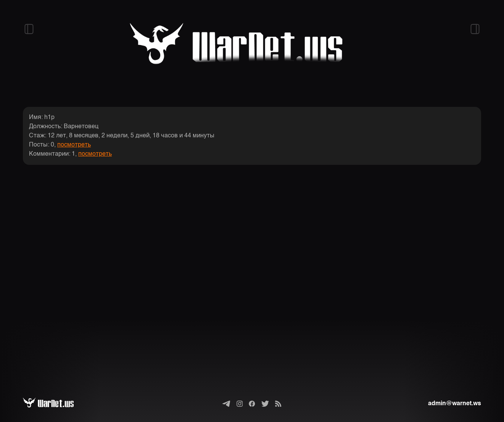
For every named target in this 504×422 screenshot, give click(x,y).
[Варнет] (54, 404)
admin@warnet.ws (455, 404)
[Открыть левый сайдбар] (29, 29)
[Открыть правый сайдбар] (475, 29)
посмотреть (74, 145)
